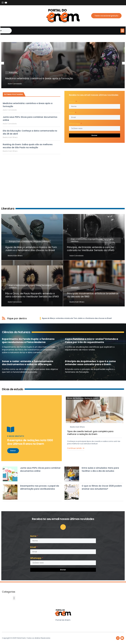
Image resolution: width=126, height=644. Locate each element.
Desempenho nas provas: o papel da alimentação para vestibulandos (40, 487)
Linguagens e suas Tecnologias (100, 239)
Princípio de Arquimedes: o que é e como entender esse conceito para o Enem (90, 363)
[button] (122, 31)
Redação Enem (92, 398)
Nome (72, 102)
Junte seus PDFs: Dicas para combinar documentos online (40, 470)
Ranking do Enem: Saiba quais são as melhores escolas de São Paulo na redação (28, 146)
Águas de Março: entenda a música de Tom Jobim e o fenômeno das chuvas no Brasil (77, 318)
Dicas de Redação (75, 398)
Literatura (46, 242)
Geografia (37, 242)
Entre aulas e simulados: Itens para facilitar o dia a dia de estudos (100, 470)
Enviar (94, 135)
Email (72, 113)
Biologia (12, 242)
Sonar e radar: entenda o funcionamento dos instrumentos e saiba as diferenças (28, 363)
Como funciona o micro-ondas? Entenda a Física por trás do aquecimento (92, 341)
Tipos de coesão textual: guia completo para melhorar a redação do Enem (90, 433)
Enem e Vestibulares (24, 242)
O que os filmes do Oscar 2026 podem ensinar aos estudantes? (102, 487)
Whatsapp (75, 124)
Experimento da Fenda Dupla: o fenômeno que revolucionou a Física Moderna (28, 341)
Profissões (13, 73)
